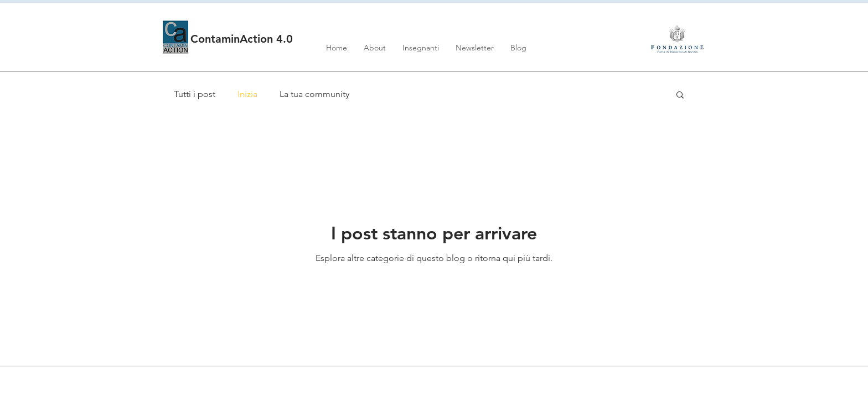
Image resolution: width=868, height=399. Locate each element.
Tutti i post (195, 94)
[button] (680, 96)
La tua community (314, 94)
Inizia (247, 94)
